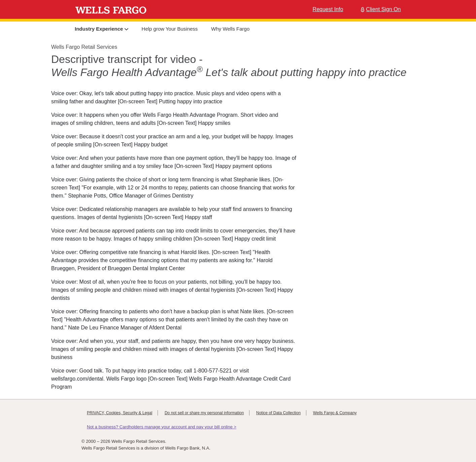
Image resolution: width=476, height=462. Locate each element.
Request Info (328, 9)
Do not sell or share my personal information (204, 413)
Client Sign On (380, 9)
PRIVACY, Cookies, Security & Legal (120, 413)
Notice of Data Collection (278, 413)
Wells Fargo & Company (335, 413)
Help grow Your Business (170, 29)
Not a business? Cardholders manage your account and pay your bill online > (162, 427)
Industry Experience (101, 29)
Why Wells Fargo (230, 29)
